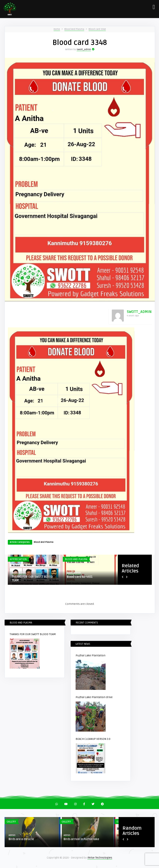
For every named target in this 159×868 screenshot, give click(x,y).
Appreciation (18, 559)
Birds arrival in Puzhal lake (81, 839)
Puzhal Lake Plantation (90, 655)
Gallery (11, 822)
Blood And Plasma (74, 29)
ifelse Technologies (100, 858)
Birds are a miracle (21, 839)
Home (57, 29)
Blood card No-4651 (80, 577)
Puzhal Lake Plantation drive (94, 697)
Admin (12, 835)
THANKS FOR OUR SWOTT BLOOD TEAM (32, 579)
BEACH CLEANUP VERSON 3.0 (93, 739)
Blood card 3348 (97, 29)
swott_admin (84, 49)
